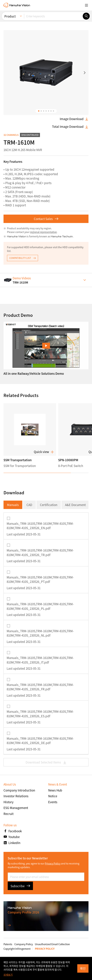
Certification (49, 505)
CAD (29, 505)
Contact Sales (46, 219)
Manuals (13, 505)
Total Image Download (70, 127)
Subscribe (20, 886)
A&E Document (75, 505)
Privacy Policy (53, 863)
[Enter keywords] (53, 15)
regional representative (43, 232)
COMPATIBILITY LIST (23, 258)
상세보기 (8, 975)
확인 (83, 968)
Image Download (74, 119)
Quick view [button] (44, 452)
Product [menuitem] (10, 15)
